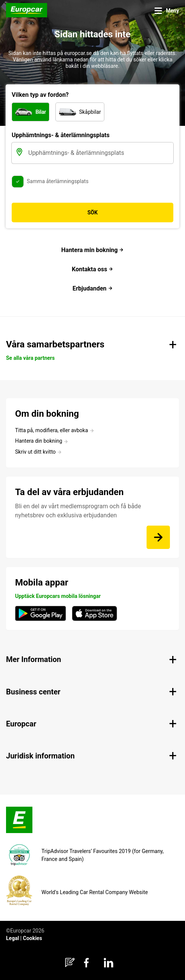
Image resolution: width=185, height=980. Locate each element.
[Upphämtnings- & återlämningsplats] (100, 153)
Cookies (33, 938)
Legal (12, 938)
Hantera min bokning (93, 250)
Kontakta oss (93, 269)
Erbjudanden (92, 288)
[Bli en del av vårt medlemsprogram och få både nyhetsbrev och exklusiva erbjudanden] (158, 537)
